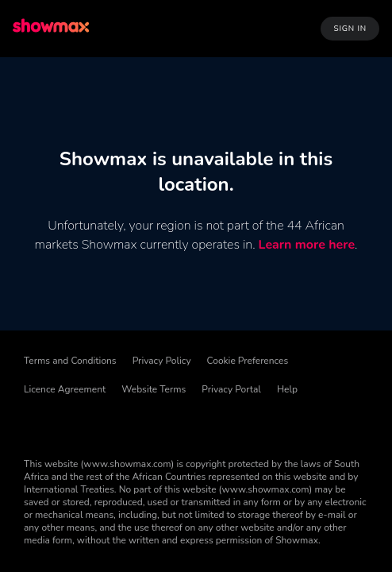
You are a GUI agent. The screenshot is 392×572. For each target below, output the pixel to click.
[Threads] (119, 424)
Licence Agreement (65, 389)
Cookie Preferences (248, 361)
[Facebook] (37, 424)
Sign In (350, 29)
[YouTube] (243, 424)
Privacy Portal (231, 389)
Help (287, 389)
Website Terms (154, 389)
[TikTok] (78, 424)
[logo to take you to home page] (52, 28)
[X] (160, 424)
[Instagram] (202, 424)
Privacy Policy (162, 361)
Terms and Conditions (70, 361)
